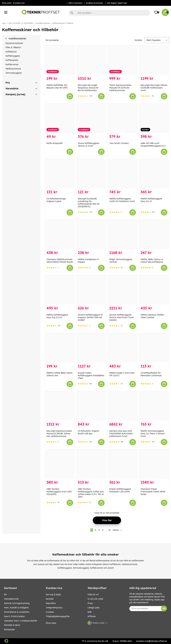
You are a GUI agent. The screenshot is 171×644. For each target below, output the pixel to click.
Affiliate (92, 616)
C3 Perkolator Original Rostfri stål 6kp (88, 432)
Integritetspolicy (54, 608)
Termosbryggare (14, 73)
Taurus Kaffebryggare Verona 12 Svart (88, 145)
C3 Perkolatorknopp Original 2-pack (56, 200)
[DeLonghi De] (91, 60)
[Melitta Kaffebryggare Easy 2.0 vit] (154, 173)
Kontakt (50, 599)
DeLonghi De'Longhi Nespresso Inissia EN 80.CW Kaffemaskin (88, 88)
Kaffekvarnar (12, 64)
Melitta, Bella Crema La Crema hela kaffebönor (152, 261)
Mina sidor (7, 3)
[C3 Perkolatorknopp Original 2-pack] (60, 173)
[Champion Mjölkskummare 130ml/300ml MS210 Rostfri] (60, 234)
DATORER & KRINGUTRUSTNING (17, 603)
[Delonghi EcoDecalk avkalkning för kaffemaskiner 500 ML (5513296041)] (91, 173)
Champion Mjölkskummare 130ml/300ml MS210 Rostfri (60, 261)
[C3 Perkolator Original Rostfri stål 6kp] (91, 406)
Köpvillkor (51, 603)
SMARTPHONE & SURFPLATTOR (17, 612)
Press (90, 603)
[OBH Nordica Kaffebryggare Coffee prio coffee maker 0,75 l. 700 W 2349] (91, 464)
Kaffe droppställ (54, 143)
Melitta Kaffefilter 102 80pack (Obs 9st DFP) (57, 86)
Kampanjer (10, 629)
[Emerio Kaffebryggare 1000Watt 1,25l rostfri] (123, 464)
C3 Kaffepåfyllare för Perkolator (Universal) (151, 374)
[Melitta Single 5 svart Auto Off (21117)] (123, 348)
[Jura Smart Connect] (123, 118)
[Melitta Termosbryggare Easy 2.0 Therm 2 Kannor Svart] (154, 406)
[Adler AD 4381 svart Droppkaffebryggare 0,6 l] (154, 118)
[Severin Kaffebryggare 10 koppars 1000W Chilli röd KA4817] (91, 290)
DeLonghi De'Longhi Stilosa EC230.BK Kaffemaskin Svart (154, 88)
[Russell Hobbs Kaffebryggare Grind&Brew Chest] (91, 348)
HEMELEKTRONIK (11, 599)
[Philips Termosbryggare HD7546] (123, 234)
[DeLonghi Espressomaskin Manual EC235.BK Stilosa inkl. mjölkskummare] (60, 406)
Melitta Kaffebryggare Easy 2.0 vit (151, 200)
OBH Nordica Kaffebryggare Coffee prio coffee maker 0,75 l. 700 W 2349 (91, 493)
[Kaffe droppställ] (60, 118)
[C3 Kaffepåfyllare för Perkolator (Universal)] (154, 348)
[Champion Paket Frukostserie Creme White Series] (154, 464)
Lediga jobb (94, 608)
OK (164, 608)
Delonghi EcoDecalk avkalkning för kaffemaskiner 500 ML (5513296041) (89, 203)
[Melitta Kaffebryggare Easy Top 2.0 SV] (60, 290)
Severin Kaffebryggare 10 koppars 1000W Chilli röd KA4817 (90, 317)
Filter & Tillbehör (13, 47)
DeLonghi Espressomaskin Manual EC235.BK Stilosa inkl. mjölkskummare (59, 434)
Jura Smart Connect (119, 143)
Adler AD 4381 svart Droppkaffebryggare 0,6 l (153, 145)
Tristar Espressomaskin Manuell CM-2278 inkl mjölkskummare (120, 88)
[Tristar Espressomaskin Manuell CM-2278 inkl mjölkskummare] (123, 60)
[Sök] (109, 13)
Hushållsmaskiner (43, 23)
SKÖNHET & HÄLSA (12, 625)
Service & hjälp (53, 595)
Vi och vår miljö (95, 599)
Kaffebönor (11, 52)
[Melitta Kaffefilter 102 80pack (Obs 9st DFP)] (60, 60)
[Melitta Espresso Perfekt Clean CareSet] (154, 290)
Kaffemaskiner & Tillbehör (63, 23)
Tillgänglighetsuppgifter (58, 616)
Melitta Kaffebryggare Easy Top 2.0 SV (57, 316)
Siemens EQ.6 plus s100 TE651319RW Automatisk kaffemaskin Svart (121, 434)
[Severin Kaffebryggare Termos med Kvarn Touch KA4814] (123, 290)
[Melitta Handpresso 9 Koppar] (91, 234)
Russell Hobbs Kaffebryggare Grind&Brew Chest (91, 375)
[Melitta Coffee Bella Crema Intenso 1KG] (60, 348)
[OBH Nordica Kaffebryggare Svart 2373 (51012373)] (60, 464)
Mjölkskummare (13, 69)
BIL (5, 595)
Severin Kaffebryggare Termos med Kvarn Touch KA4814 (122, 317)
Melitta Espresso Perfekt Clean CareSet (152, 316)
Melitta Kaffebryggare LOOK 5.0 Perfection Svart (122, 200)
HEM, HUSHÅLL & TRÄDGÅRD (21, 23)
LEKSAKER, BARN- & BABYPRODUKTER (21, 621)
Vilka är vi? (93, 595)
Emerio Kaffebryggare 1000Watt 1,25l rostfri (120, 490)
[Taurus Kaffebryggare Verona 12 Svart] (91, 118)
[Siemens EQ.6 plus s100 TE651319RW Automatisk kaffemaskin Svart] (123, 406)
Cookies (50, 612)
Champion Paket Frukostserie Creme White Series (153, 492)
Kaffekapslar (12, 60)
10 (109, 530)
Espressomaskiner (14, 43)
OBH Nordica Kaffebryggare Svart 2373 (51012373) (59, 492)
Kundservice (19, 3)
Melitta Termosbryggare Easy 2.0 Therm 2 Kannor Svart (153, 434)
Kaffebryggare (13, 56)
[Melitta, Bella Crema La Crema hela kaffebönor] (154, 234)
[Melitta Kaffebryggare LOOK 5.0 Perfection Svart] (123, 173)
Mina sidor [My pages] (51, 623)
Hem (4, 23)
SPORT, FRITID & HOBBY (14, 616)
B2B (90, 612)
